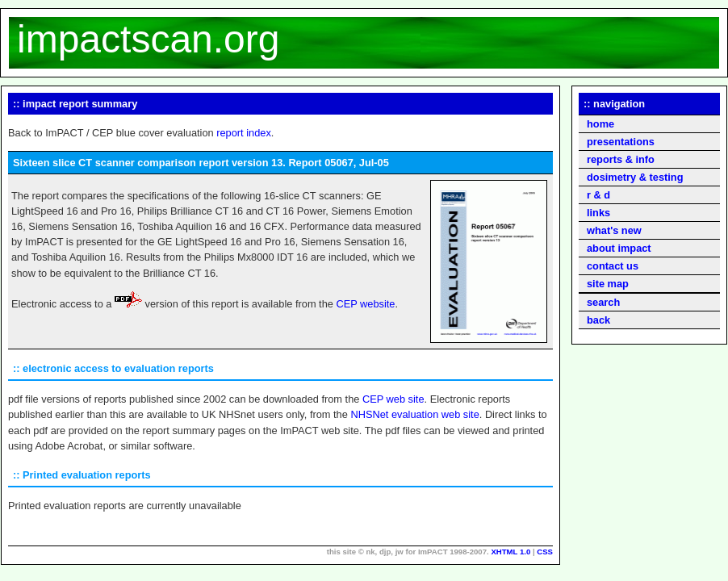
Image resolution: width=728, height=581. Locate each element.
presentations (621, 142)
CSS (545, 552)
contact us (613, 266)
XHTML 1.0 (510, 552)
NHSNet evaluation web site (414, 414)
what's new (614, 230)
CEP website (365, 304)
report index (244, 133)
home (600, 124)
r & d (598, 195)
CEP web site (393, 399)
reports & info (621, 159)
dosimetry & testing (635, 177)
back (598, 320)
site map (608, 284)
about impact (619, 248)
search (603, 302)
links (598, 213)
